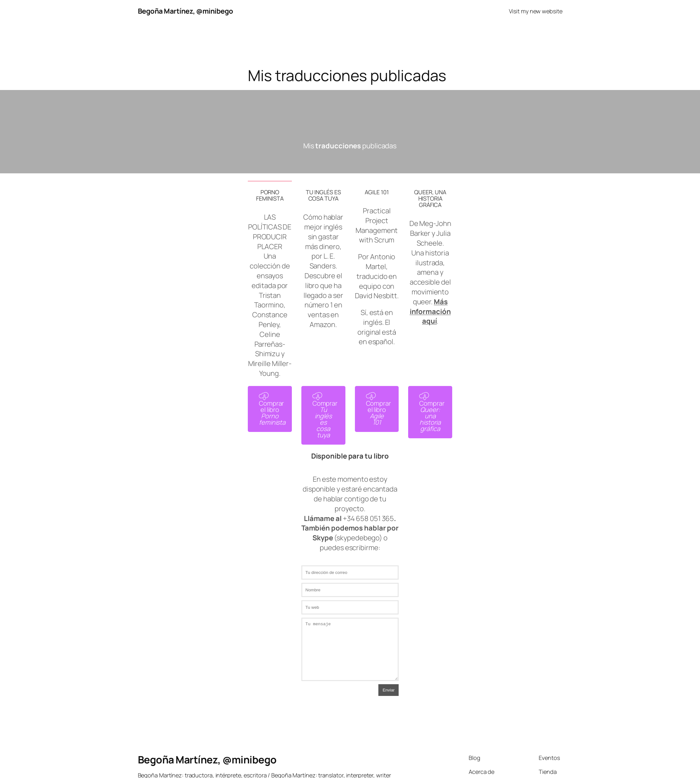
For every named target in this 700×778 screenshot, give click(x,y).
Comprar (325, 416)
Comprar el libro (272, 409)
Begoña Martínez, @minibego (186, 11)
